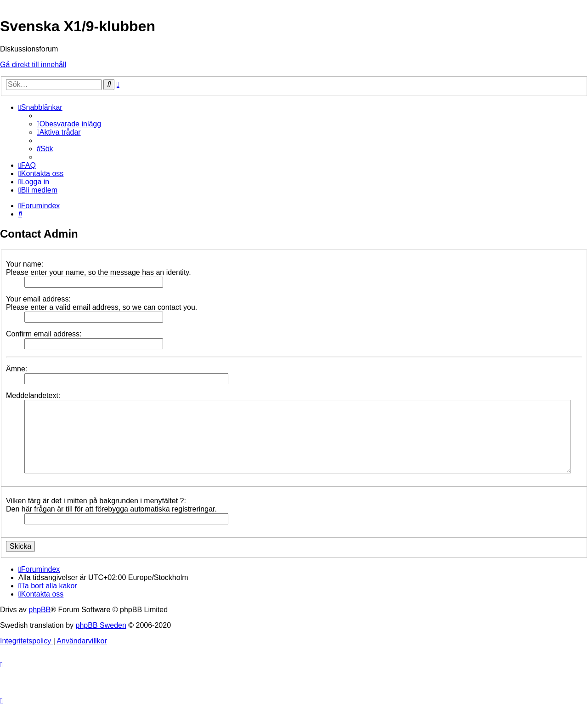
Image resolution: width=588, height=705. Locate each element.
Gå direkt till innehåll (33, 65)
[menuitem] (69, 124)
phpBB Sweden (101, 625)
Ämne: (17, 369)
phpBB (40, 610)
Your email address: (38, 299)
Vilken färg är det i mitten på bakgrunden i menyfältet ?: (96, 501)
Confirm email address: (44, 334)
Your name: (25, 264)
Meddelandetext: (33, 395)
